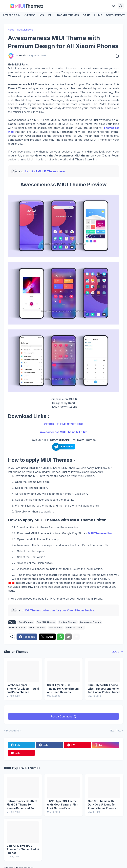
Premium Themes (75, 628)
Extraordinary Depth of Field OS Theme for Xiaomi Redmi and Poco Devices (22, 805)
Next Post (115, 731)
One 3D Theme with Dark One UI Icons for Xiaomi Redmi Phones (102, 805)
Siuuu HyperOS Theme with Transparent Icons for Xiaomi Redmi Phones (104, 689)
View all (116, 652)
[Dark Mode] (114, 6)
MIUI (51, 15)
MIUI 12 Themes (37, 628)
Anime (98, 15)
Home (11, 30)
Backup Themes (68, 15)
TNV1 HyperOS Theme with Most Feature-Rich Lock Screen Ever (63, 805)
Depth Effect (115, 15)
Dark (86, 15)
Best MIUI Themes (46, 622)
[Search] (121, 6)
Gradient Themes (68, 622)
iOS (42, 15)
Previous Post (14, 731)
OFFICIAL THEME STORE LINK (63, 424)
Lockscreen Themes (90, 622)
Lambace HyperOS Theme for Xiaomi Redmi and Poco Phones (23, 689)
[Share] (116, 56)
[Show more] (76, 637)
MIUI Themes (56, 628)
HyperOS (30, 15)
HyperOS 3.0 (11, 15)
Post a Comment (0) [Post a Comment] (64, 716)
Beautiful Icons (25, 30)
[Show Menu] (5, 6)
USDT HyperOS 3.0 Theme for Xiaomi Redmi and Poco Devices (63, 689)
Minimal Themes (17, 628)
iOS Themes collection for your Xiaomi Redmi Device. (60, 610)
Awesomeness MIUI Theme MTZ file (64, 432)
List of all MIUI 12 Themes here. (45, 171)
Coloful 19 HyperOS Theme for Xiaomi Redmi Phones (23, 849)
